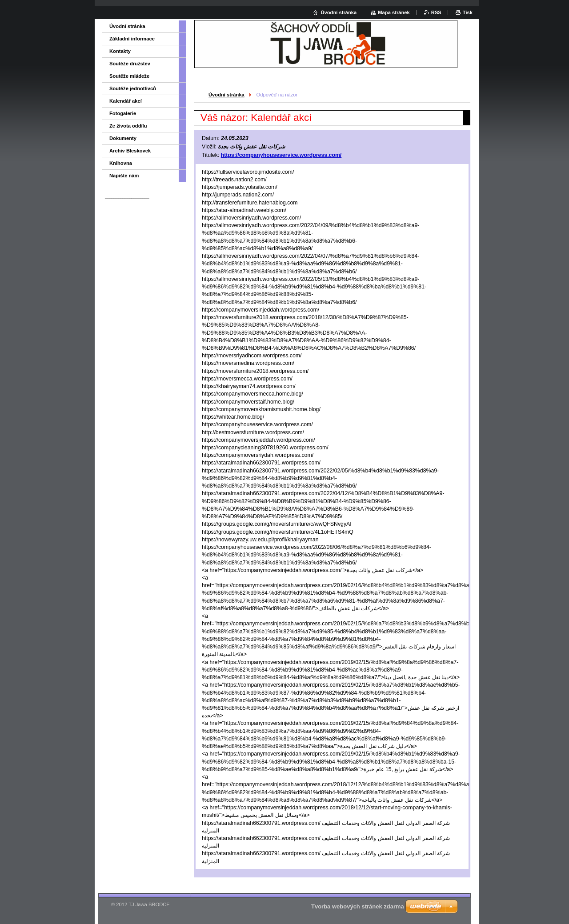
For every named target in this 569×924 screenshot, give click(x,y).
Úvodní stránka (226, 95)
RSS (436, 12)
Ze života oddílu (128, 126)
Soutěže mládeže (129, 76)
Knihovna (121, 163)
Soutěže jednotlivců (133, 88)
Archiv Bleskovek (130, 151)
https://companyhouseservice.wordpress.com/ (281, 155)
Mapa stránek (394, 12)
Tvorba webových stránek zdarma (358, 906)
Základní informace (132, 39)
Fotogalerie (123, 113)
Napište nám (124, 176)
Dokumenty (123, 138)
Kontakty (120, 51)
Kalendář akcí (126, 101)
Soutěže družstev (130, 64)
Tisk (468, 12)
